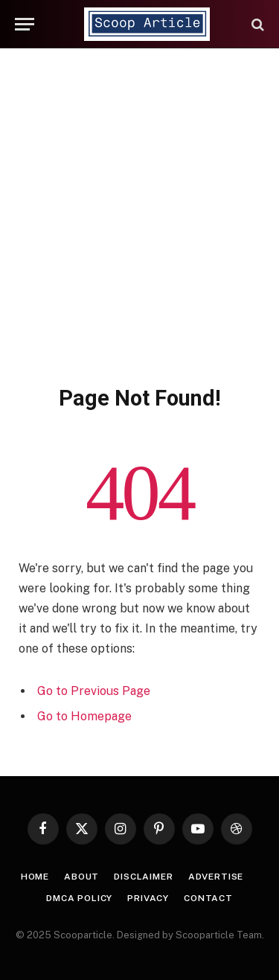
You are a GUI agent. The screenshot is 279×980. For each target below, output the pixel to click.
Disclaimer (143, 877)
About (81, 877)
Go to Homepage (84, 716)
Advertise (216, 877)
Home (35, 877)
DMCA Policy (79, 898)
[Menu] (25, 24)
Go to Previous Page (94, 691)
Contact (208, 898)
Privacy (148, 898)
